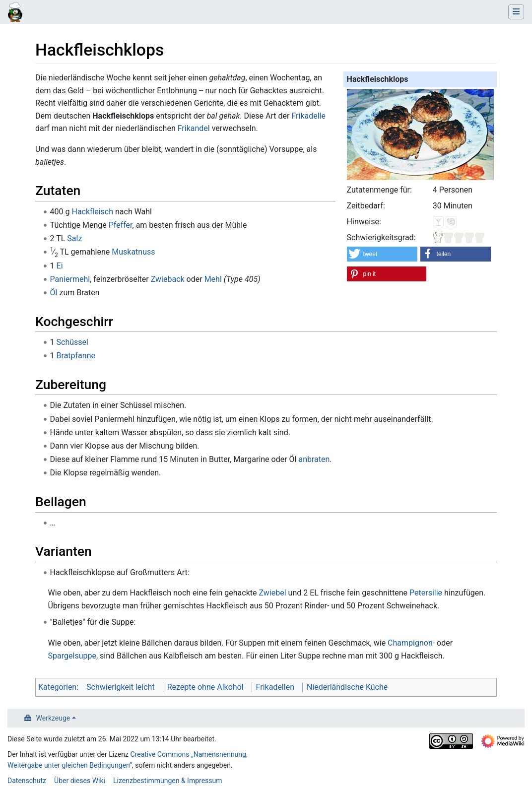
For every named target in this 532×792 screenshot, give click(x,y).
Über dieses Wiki (80, 781)
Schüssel (72, 342)
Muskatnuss (133, 252)
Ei (60, 266)
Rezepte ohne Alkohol (205, 687)
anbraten (314, 459)
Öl (54, 293)
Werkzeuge (53, 718)
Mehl (213, 279)
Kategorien (57, 687)
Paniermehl (70, 279)
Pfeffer (121, 225)
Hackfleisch (92, 212)
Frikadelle (308, 116)
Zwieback (168, 279)
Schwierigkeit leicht (121, 687)
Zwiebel (272, 593)
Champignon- (411, 643)
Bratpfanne (76, 356)
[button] (382, 254)
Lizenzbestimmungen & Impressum (167, 781)
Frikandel (194, 128)
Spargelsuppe (72, 656)
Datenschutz (27, 781)
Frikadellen (275, 687)
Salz (74, 238)
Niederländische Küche (347, 687)
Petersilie (426, 593)
